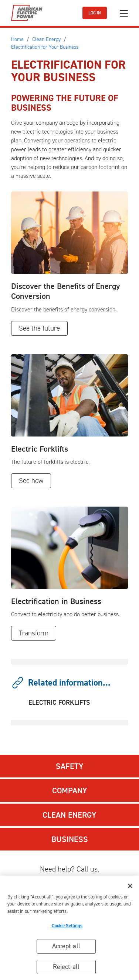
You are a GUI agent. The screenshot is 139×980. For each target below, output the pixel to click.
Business (70, 839)
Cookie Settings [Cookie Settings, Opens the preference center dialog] (67, 927)
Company (70, 791)
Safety (70, 766)
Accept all (66, 948)
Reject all (66, 969)
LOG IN (95, 13)
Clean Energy (69, 815)
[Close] (130, 888)
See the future (39, 328)
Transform (34, 633)
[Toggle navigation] (124, 13)
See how (31, 481)
